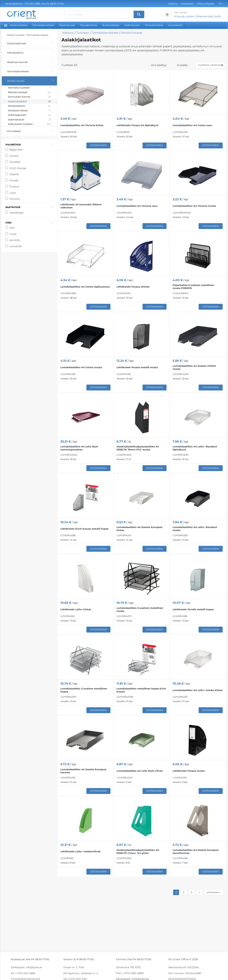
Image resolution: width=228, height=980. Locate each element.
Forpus (14, 186)
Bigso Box (16, 150)
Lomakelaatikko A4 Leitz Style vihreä (139, 771)
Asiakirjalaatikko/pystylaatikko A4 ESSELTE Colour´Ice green (138, 851)
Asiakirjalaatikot (29, 101)
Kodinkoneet (132, 25)
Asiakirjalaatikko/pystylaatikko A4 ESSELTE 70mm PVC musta (138, 448)
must (13, 234)
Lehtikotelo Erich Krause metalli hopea (84, 529)
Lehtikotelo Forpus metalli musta (137, 367)
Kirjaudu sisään (184, 16)
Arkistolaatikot (29, 106)
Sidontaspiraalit (29, 115)
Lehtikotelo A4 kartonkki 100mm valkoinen (81, 206)
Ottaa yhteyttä (205, 4)
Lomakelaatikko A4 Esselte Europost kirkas (139, 529)
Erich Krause (18, 168)
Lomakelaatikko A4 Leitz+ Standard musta (195, 529)
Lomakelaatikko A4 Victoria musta (194, 206)
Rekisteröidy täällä (209, 16)
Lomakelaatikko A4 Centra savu (192, 125)
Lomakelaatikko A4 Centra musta (81, 367)
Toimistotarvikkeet (43, 25)
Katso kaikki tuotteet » (29, 124)
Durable (15, 162)
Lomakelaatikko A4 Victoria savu (137, 206)
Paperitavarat (67, 25)
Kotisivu (173, 4)
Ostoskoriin (98, 145)
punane (15, 240)
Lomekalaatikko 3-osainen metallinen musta (140, 609)
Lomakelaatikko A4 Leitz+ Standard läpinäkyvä (195, 448)
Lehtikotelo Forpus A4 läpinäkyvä (137, 125)
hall (12, 228)
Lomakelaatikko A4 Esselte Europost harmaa (83, 771)
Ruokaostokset (111, 25)
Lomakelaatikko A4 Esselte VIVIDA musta (194, 367)
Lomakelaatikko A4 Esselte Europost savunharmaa (196, 851)
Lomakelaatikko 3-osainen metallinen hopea (84, 690)
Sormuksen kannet (29, 97)
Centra (14, 156)
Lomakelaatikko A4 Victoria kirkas (82, 125)
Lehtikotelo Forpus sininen (133, 287)
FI (220, 4)
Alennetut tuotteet (29, 88)
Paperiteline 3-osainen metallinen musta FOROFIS (193, 287)
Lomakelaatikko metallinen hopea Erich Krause (141, 690)
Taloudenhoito (89, 25)
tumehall (16, 246)
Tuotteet (83, 33)
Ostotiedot (187, 4)
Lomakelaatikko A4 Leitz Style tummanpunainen (79, 448)
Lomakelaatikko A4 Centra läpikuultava (85, 287)
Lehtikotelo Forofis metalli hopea (193, 609)
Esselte (14, 174)
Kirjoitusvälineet (32, 43)
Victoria (15, 199)
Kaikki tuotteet (16, 25)
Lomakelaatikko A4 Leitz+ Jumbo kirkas (198, 690)
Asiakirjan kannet (32, 62)
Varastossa (16, 213)
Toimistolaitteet (154, 25)
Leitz (13, 193)
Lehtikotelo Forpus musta (189, 771)
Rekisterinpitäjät (29, 92)
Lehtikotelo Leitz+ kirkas (76, 609)
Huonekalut (175, 25)
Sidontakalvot (29, 120)
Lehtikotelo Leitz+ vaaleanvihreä (80, 851)
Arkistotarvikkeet (29, 111)
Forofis (14, 180)
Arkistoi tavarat (32, 80)
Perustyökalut (32, 52)
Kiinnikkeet (32, 131)
